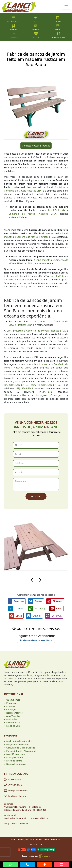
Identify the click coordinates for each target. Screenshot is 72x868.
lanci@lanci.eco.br (14, 385)
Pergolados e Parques (18, 744)
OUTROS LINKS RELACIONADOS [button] (38, 629)
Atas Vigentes (13, 716)
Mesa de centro (14, 761)
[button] (32, 580)
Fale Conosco (13, 722)
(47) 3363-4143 (24, 388)
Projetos (11, 706)
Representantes (14, 713)
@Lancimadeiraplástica (16, 395)
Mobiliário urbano (16, 754)
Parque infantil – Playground (21, 751)
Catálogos (11, 709)
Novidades (12, 719)
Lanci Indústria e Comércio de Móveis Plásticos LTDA (36, 331)
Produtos (11, 703)
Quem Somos (13, 700)
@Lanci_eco (46, 392)
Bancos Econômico (16, 764)
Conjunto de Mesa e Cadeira (21, 748)
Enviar (36, 496)
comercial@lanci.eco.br (43, 385)
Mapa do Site (13, 726)
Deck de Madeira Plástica (19, 741)
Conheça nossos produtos (36, 146)
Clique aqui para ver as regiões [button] (35, 640)
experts (45, 856)
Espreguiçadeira (15, 757)
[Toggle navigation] (66, 7)
